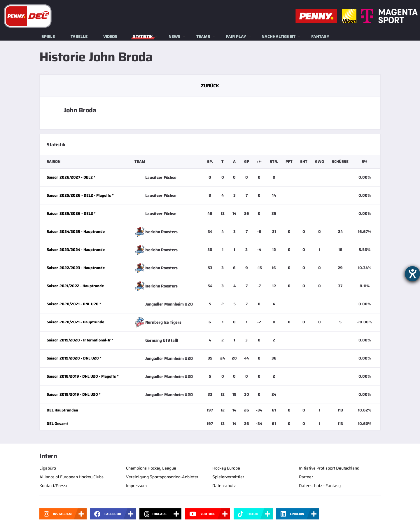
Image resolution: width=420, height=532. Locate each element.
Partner (306, 477)
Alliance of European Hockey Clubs (71, 477)
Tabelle (79, 36)
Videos (110, 36)
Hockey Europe (226, 468)
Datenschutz (224, 486)
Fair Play (236, 36)
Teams (203, 36)
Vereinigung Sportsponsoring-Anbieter (162, 477)
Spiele (48, 36)
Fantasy (320, 36)
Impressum (136, 486)
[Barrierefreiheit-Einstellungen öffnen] (412, 274)
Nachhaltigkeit (279, 36)
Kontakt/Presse (54, 486)
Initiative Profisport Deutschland (329, 468)
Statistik (143, 36)
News (175, 36)
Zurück (210, 86)
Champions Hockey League (151, 468)
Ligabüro (48, 468)
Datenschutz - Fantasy (320, 486)
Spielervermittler (228, 477)
